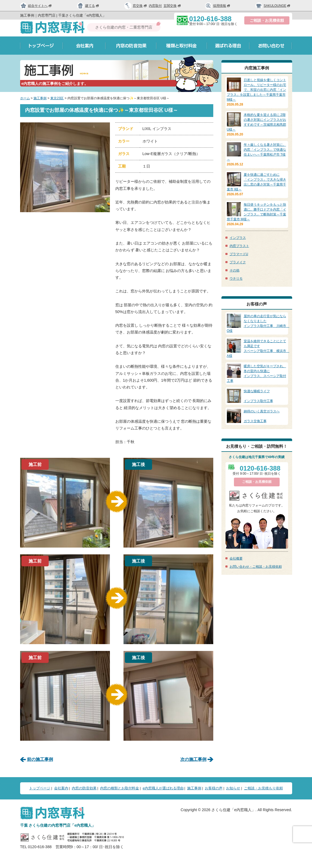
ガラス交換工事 (257, 416)
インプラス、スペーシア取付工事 (257, 373)
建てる (88, 6)
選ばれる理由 (228, 46)
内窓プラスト (239, 246)
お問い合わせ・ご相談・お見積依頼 (256, 567)
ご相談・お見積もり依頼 (263, 788)
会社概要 (236, 558)
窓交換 (140, 6)
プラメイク (238, 262)
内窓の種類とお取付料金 (120, 788)
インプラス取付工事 (257, 396)
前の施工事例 (40, 759)
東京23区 (57, 98)
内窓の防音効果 (131, 46)
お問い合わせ (271, 46)
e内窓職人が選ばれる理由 (163, 788)
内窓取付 (155, 6)
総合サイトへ (36, 6)
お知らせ (233, 788)
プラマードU (239, 254)
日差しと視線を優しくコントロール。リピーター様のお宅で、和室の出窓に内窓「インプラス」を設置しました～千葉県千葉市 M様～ (257, 90)
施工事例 (40, 98)
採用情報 (218, 6)
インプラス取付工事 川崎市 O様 (258, 323)
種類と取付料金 (182, 46)
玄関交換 (172, 6)
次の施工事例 (193, 759)
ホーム (25, 98)
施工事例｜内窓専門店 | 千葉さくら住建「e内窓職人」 (63, 15)
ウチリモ (236, 279)
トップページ (41, 46)
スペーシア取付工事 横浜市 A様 (258, 348)
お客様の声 (214, 788)
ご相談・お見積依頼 (267, 20)
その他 (234, 270)
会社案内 (84, 46)
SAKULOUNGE (273, 6)
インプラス (238, 238)
